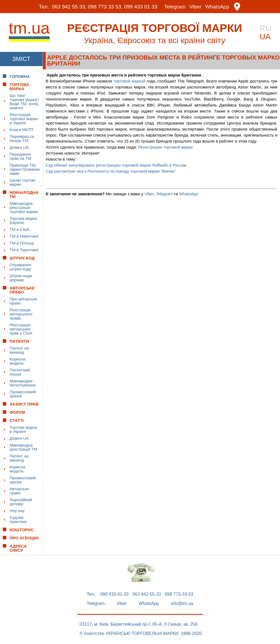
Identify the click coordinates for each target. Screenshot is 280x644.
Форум (17, 412)
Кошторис (22, 530)
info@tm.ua (182, 604)
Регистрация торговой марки (165, 147)
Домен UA (19, 147)
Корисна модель (17, 361)
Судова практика (18, 519)
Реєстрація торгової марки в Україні (24, 119)
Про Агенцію (24, 538)
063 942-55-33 (147, 594)
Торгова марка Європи (23, 220)
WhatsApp (217, 7)
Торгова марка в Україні (23, 429)
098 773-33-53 (179, 594)
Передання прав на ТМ (20, 156)
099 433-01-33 (114, 594)
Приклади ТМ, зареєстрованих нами (25, 169)
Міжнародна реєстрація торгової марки (24, 207)
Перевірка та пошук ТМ (22, 138)
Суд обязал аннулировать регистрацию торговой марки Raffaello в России (116, 165)
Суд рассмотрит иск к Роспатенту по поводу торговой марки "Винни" (111, 171)
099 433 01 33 (141, 7)
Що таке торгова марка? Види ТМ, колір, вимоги (24, 102)
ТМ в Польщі (22, 243)
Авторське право (19, 491)
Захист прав (24, 404)
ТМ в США (20, 229)
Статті (17, 420)
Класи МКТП (21, 130)
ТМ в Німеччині (24, 236)
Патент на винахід (19, 350)
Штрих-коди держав (21, 278)
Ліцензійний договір (21, 502)
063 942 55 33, (69, 7)
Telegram (175, 7)
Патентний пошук (20, 372)
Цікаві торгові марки (22, 182)
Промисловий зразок (23, 394)
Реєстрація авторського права (21, 314)
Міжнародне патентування (23, 383)
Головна (20, 76)
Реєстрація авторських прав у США (21, 329)
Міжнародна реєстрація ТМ (23, 447)
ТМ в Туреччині (24, 250)
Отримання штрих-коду (20, 267)
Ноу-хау (17, 511)
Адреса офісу (18, 548)
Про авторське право (23, 301)
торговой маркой (129, 81)
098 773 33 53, (105, 7)
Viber (195, 7)
